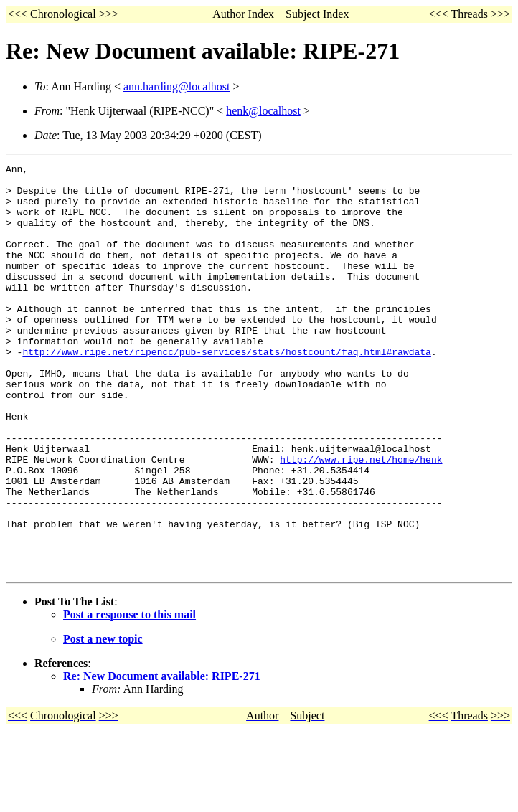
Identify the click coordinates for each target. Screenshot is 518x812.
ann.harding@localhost (176, 86)
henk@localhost (263, 111)
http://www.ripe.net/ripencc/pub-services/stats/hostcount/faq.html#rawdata (226, 390)
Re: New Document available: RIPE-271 (162, 758)
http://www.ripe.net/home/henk (361, 519)
